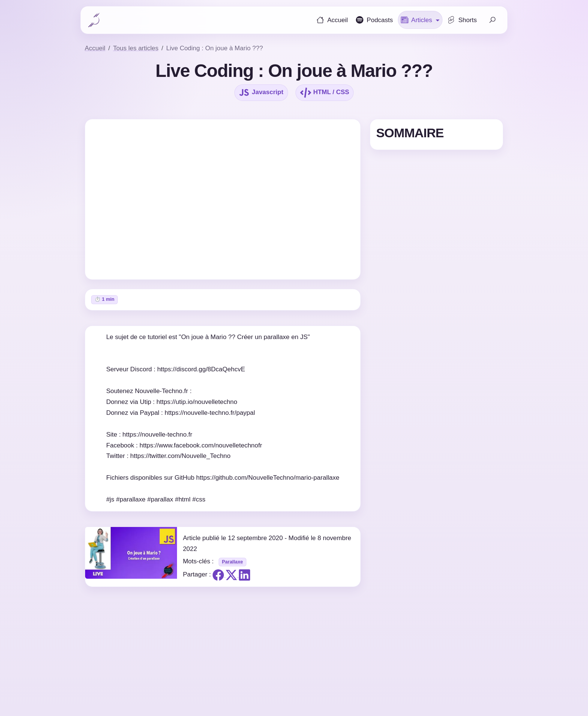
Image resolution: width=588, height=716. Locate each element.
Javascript (261, 93)
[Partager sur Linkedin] (244, 575)
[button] (420, 20)
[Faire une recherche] (492, 20)
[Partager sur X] (232, 575)
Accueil (95, 48)
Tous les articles (136, 48)
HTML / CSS (325, 93)
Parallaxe (232, 562)
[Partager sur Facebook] (219, 575)
